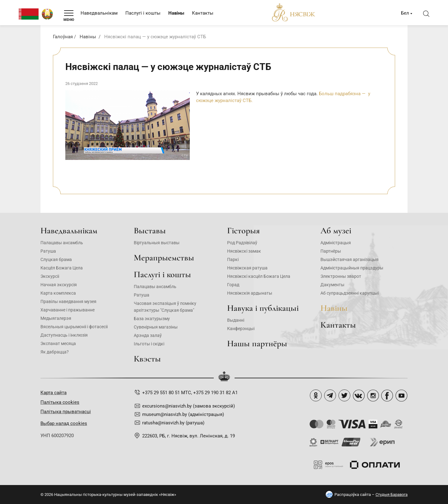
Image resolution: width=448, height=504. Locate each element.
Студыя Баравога (392, 495)
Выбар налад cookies (64, 423)
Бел (405, 13)
